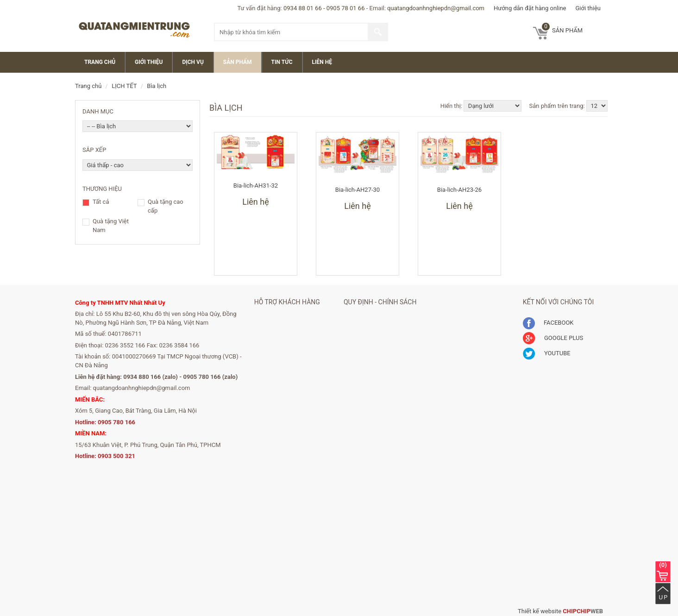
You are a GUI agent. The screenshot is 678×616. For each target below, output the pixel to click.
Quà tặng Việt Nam (111, 226)
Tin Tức (282, 62)
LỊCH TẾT (124, 86)
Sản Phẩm (238, 62)
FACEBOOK (548, 323)
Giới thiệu (588, 8)
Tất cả (101, 202)
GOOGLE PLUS (553, 338)
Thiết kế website (540, 611)
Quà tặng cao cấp (166, 206)
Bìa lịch (157, 86)
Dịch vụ (193, 62)
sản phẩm (562, 28)
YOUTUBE (547, 353)
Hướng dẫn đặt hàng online (530, 8)
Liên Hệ (322, 62)
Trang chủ (100, 62)
